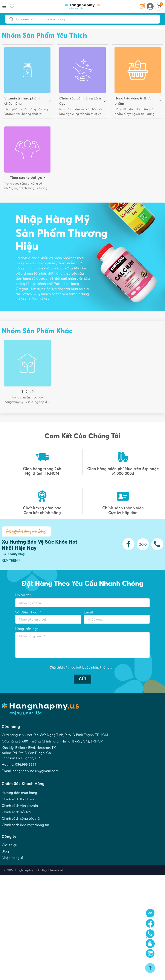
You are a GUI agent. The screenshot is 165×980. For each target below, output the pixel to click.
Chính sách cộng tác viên (21, 818)
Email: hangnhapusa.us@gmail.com (30, 771)
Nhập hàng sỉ (12, 858)
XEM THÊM (11, 561)
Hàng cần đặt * (28, 629)
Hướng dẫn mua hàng (19, 793)
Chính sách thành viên (19, 799)
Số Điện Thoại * (28, 612)
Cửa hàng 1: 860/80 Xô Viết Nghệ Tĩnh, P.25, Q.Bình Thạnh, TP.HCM (55, 735)
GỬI (82, 679)
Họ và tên (23, 595)
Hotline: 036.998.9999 (19, 764)
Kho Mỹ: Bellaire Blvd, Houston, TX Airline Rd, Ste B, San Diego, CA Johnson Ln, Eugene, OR (29, 753)
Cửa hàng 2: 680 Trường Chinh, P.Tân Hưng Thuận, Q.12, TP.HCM (53, 741)
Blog (5, 851)
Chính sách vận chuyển (20, 806)
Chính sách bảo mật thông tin (25, 825)
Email (88, 612)
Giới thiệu (9, 845)
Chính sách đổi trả (16, 812)
